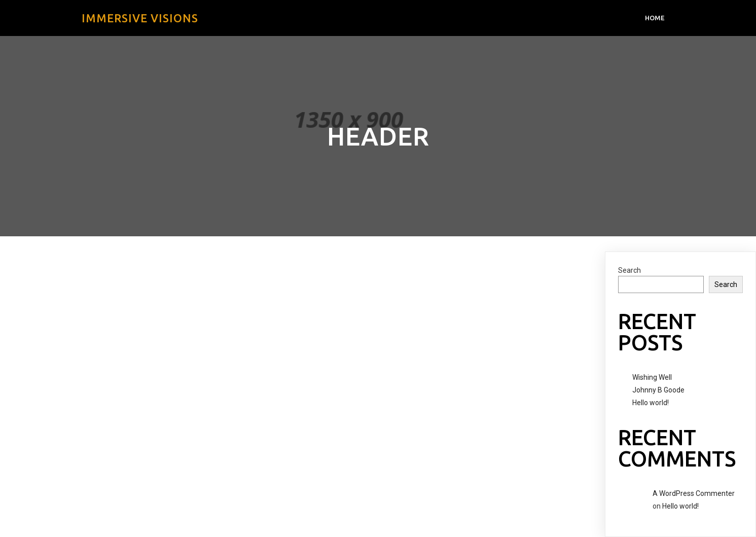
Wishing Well (652, 377)
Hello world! (651, 403)
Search (629, 270)
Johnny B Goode (658, 390)
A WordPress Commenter (694, 493)
